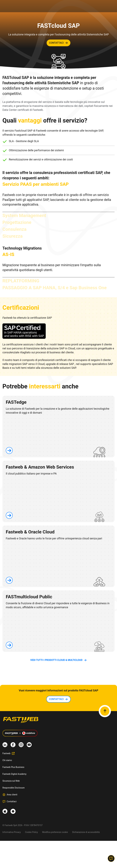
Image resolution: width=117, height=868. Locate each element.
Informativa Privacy (12, 832)
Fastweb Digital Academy (14, 774)
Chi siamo (7, 760)
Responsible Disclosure (13, 788)
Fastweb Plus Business (13, 767)
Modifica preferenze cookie (55, 832)
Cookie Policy (32, 832)
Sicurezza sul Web (11, 781)
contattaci (56, 43)
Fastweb (6, 753)
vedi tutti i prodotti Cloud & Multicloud (56, 660)
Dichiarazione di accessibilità (86, 832)
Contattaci (12, 801)
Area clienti (12, 795)
